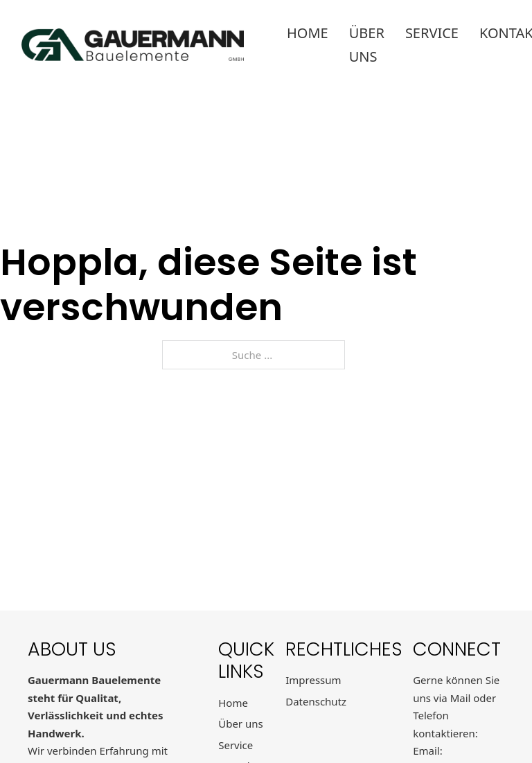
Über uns (367, 45)
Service (432, 33)
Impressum (313, 680)
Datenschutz (316, 701)
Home (308, 33)
